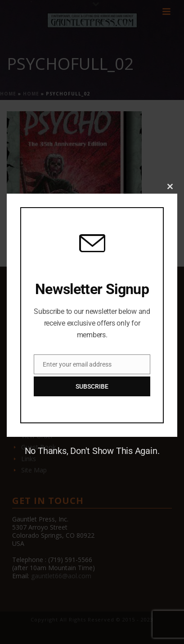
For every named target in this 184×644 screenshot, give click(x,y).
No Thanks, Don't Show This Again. (92, 451)
